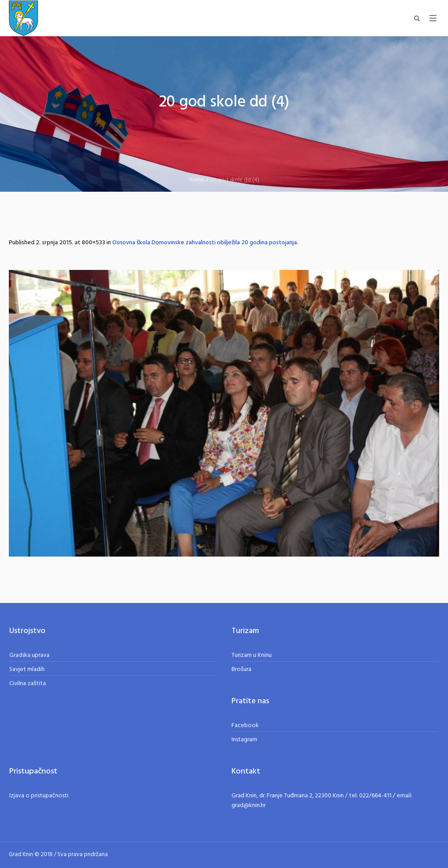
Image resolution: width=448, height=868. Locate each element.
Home (197, 180)
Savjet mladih (27, 669)
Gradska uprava (29, 655)
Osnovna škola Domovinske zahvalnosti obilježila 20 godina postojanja (205, 243)
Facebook (245, 726)
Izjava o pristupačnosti (39, 796)
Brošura (241, 669)
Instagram (244, 740)
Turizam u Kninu (252, 655)
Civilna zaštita (28, 684)
